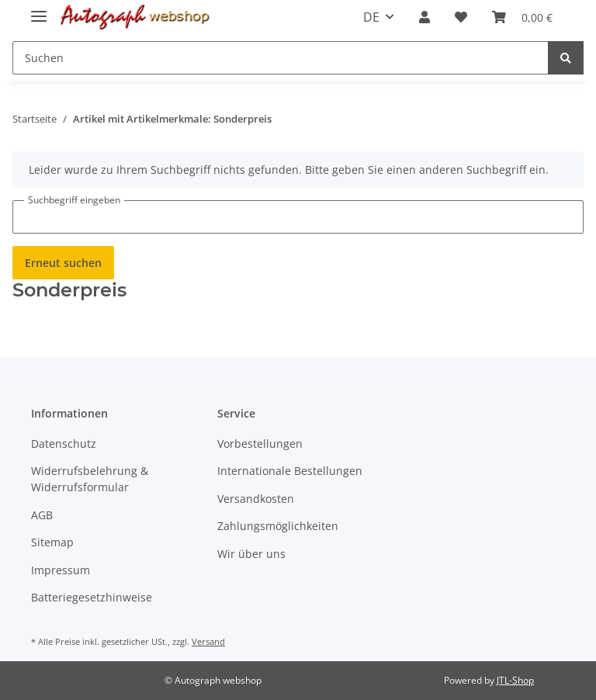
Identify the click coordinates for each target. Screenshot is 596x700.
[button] (424, 17)
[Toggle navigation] (39, 10)
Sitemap (52, 542)
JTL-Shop (515, 680)
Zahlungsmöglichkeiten (278, 526)
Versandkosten (256, 499)
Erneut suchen (63, 263)
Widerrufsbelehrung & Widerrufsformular (90, 479)
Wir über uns (251, 554)
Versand (208, 641)
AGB (42, 515)
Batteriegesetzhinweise (92, 597)
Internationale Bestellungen (290, 471)
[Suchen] (281, 58)
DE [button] (371, 17)
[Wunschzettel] (461, 17)
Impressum (61, 570)
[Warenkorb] (522, 17)
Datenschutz (64, 444)
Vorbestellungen (260, 444)
